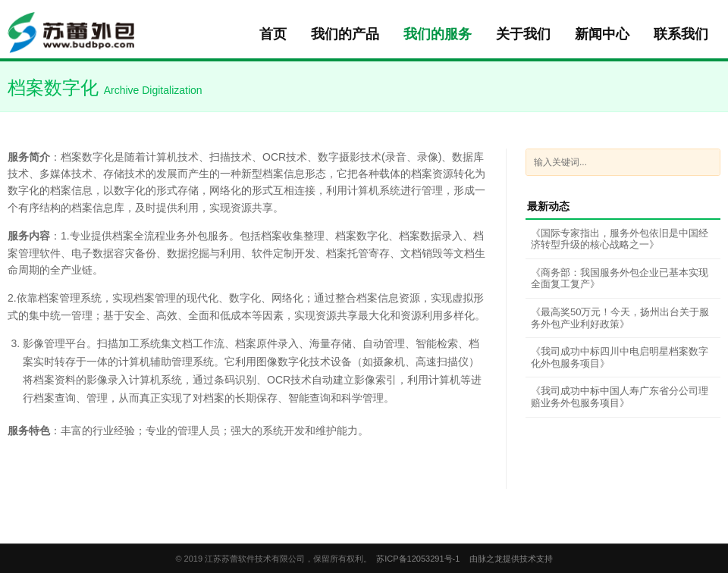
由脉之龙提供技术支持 (511, 559)
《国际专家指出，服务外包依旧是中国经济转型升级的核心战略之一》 (620, 239)
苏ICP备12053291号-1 (418, 559)
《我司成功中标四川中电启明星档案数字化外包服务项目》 (620, 357)
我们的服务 (438, 34)
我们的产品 (345, 34)
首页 (273, 34)
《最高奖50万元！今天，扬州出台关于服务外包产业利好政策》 (620, 318)
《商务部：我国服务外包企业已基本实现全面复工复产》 (620, 279)
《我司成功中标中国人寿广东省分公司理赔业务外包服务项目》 (620, 397)
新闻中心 (602, 34)
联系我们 (681, 34)
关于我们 (523, 34)
